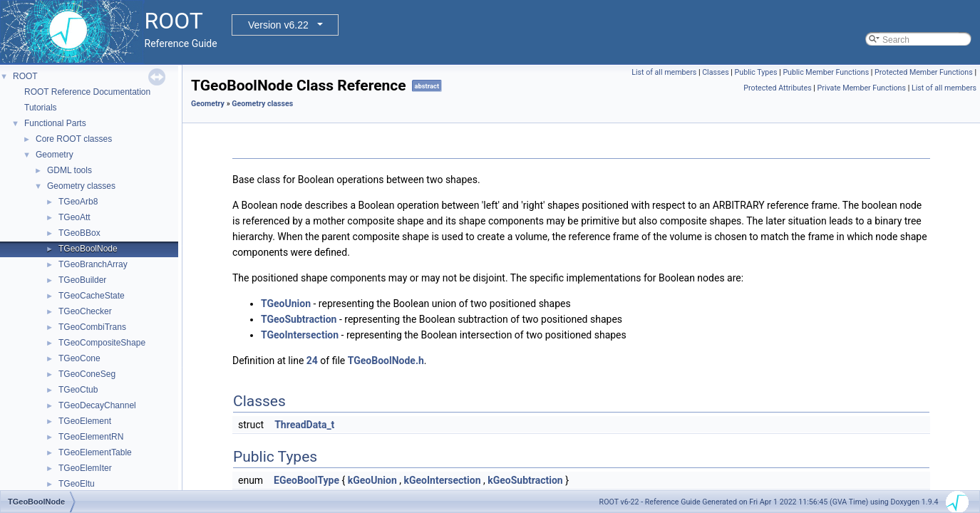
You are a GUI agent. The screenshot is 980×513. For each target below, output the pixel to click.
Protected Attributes (777, 88)
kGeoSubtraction (525, 480)
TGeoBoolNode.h (386, 361)
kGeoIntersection (442, 480)
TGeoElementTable (95, 452)
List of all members (664, 72)
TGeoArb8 (78, 202)
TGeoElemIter (85, 468)
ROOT (25, 76)
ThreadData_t (304, 425)
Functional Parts (55, 123)
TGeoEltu (77, 484)
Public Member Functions (826, 72)
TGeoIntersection (300, 335)
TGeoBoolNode (88, 249)
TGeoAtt (74, 217)
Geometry (55, 155)
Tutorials (41, 108)
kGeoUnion (372, 480)
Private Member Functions (862, 88)
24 (312, 361)
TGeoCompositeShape (102, 343)
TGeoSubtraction (299, 319)
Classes (715, 72)
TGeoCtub (78, 390)
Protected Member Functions (924, 72)
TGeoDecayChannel (97, 405)
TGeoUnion (286, 304)
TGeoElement (85, 421)
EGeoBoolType (306, 480)
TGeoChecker (85, 311)
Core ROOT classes (74, 139)
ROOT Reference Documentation (87, 92)
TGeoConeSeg (87, 374)
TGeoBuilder (82, 280)
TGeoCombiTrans (92, 327)
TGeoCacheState (92, 296)
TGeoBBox (79, 233)
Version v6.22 (278, 25)
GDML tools (69, 170)
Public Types (756, 72)
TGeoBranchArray (93, 264)
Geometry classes (81, 186)
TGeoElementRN (91, 437)
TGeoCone (79, 358)
